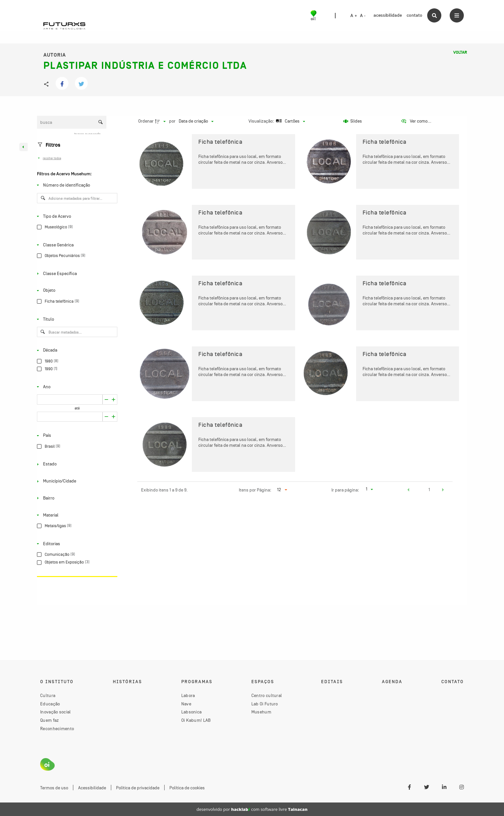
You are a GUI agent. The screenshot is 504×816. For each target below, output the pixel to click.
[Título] (76, 319)
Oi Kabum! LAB (196, 720)
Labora (188, 695)
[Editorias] (76, 544)
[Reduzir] (114, 399)
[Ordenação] (196, 121)
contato (414, 15)
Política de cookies (187, 788)
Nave (186, 704)
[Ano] (76, 387)
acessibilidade (388, 15)
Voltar (460, 52)
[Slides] (353, 121)
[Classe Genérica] (76, 245)
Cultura (48, 695)
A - (363, 16)
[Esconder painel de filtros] (23, 147)
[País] (76, 436)
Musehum (261, 712)
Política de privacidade (138, 788)
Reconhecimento (57, 729)
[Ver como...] (416, 121)
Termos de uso (54, 788)
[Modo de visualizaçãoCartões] (290, 121)
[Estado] (76, 464)
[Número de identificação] (76, 185)
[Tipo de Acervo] (76, 216)
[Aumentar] (106, 399)
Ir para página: (345, 490)
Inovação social (56, 712)
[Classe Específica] (76, 274)
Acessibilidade (92, 788)
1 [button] (429, 490)
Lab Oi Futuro (265, 704)
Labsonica (192, 712)
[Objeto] (76, 290)
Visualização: (262, 121)
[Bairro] (76, 498)
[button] (409, 491)
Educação (50, 704)
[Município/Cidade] (76, 481)
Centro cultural (267, 695)
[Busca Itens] (72, 122)
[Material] (76, 515)
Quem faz (50, 720)
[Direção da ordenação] (161, 121)
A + (354, 16)
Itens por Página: (255, 490)
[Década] (76, 350)
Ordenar (146, 121)
